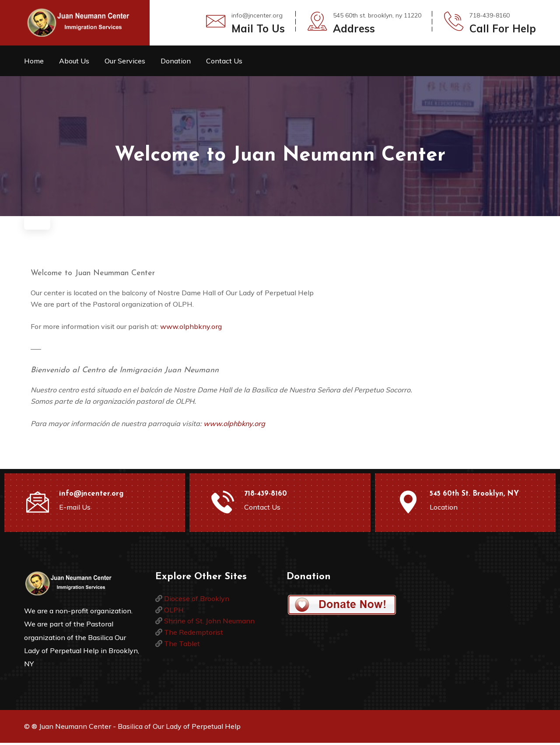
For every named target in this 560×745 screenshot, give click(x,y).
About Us (74, 61)
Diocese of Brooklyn (197, 601)
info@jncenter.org (257, 15)
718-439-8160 (266, 496)
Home (34, 61)
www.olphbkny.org (191, 329)
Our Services (125, 61)
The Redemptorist (194, 634)
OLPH (174, 612)
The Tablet (182, 646)
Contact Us (224, 61)
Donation (176, 61)
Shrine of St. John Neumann (209, 623)
